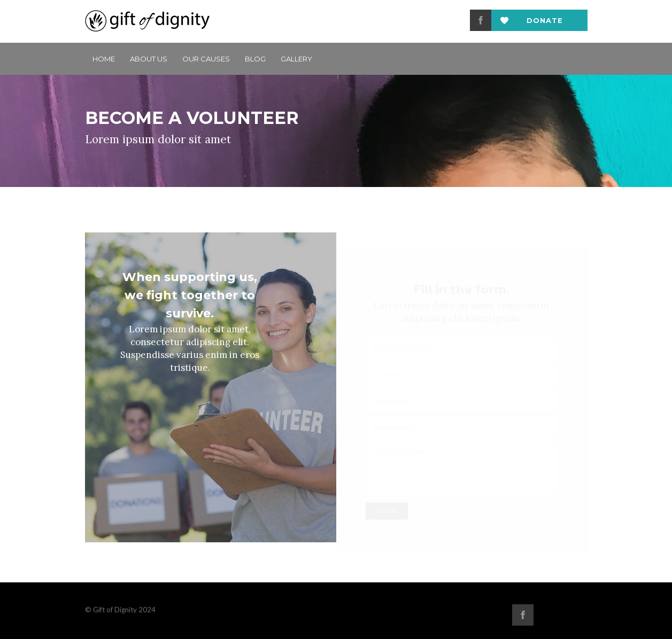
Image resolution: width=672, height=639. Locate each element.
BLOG (255, 59)
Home (104, 59)
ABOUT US (149, 59)
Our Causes (206, 59)
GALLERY (296, 59)
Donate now (545, 24)
